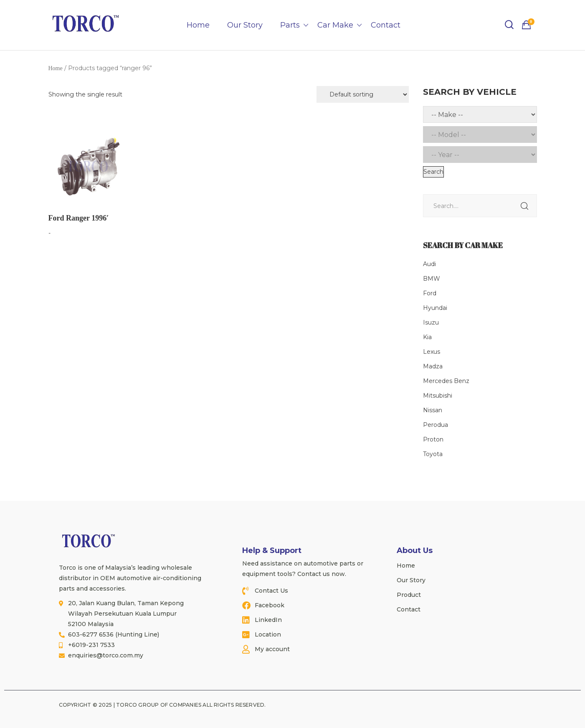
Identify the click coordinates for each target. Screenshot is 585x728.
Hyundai (435, 308)
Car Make (335, 25)
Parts (290, 25)
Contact (386, 25)
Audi (429, 264)
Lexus (432, 352)
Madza (433, 366)
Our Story (245, 25)
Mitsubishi (438, 396)
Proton (433, 439)
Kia (427, 337)
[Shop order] (363, 94)
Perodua (436, 425)
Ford (430, 293)
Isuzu (431, 322)
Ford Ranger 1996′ (79, 218)
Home (198, 25)
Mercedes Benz (446, 381)
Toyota (433, 454)
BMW (432, 279)
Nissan (433, 410)
